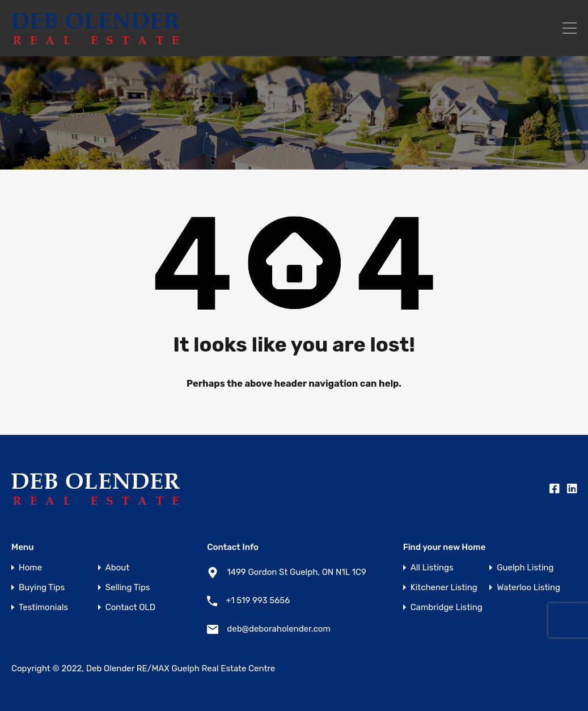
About (117, 568)
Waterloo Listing (528, 588)
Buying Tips (42, 588)
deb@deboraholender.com (278, 629)
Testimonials (43, 608)
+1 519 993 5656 (258, 600)
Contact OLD (130, 608)
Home (30, 568)
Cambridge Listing (447, 608)
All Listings (432, 568)
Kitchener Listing (444, 588)
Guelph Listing (525, 568)
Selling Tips (128, 588)
